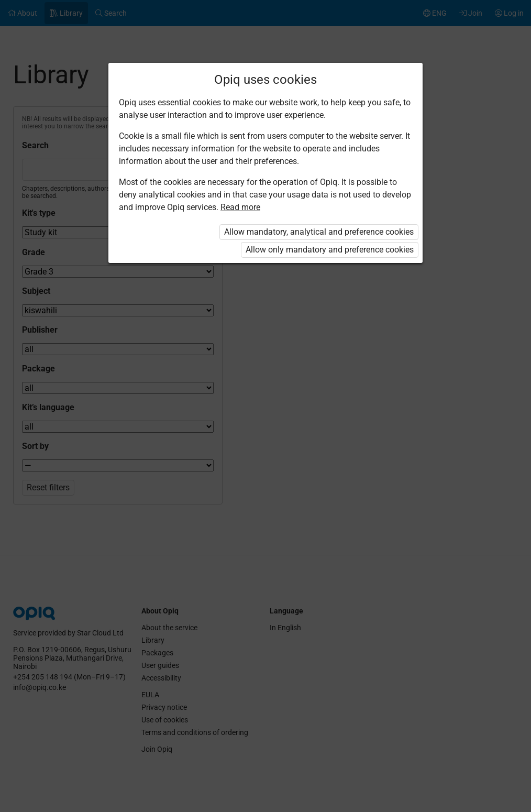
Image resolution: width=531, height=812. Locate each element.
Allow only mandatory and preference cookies (330, 250)
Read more (240, 207)
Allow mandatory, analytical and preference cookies (319, 232)
